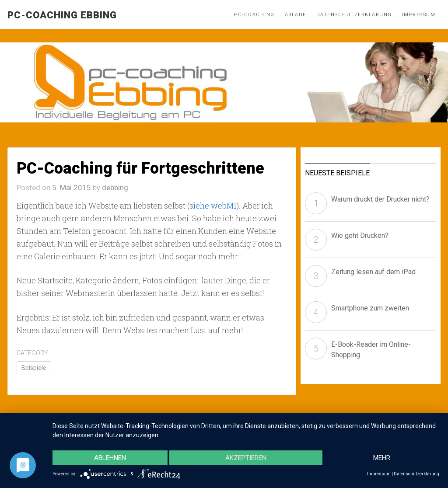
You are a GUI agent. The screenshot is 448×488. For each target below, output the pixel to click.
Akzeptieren (246, 458)
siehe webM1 (213, 206)
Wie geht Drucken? (360, 235)
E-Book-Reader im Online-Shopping (371, 350)
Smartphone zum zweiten (370, 308)
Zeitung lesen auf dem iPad (373, 272)
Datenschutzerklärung (354, 15)
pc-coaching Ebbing (62, 15)
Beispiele (34, 368)
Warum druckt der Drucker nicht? (380, 199)
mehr (382, 458)
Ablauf (296, 15)
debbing (115, 188)
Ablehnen (110, 458)
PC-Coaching (254, 15)
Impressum (419, 15)
